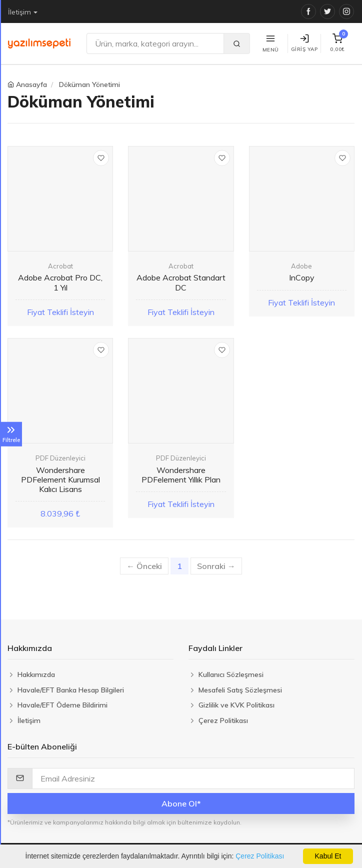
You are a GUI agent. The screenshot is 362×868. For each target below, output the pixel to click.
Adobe (301, 266)
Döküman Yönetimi (89, 84)
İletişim (19, 12)
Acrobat (60, 266)
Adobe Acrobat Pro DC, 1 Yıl (60, 282)
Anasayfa (31, 84)
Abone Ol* (181, 803)
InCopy (302, 277)
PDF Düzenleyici (60, 458)
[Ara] (155, 43)
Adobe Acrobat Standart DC (181, 282)
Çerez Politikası (260, 856)
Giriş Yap (304, 43)
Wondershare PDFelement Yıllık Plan (181, 475)
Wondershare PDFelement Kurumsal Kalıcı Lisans (60, 479)
